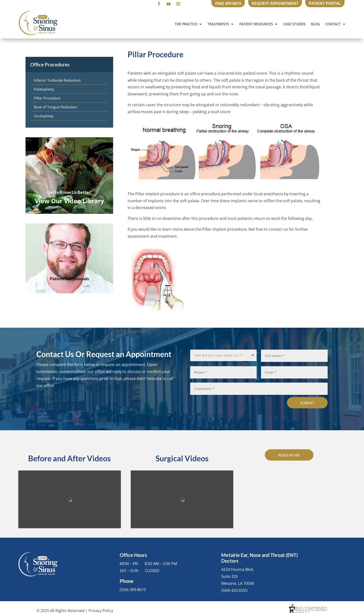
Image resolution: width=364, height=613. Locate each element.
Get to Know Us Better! (69, 192)
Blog (315, 24)
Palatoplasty (44, 89)
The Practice (186, 24)
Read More (289, 455)
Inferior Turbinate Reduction (57, 80)
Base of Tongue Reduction (55, 107)
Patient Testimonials (69, 279)
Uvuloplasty (44, 116)
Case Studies (294, 24)
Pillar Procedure (47, 98)
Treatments (218, 24)
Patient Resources (256, 24)
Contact (333, 24)
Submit (307, 403)
